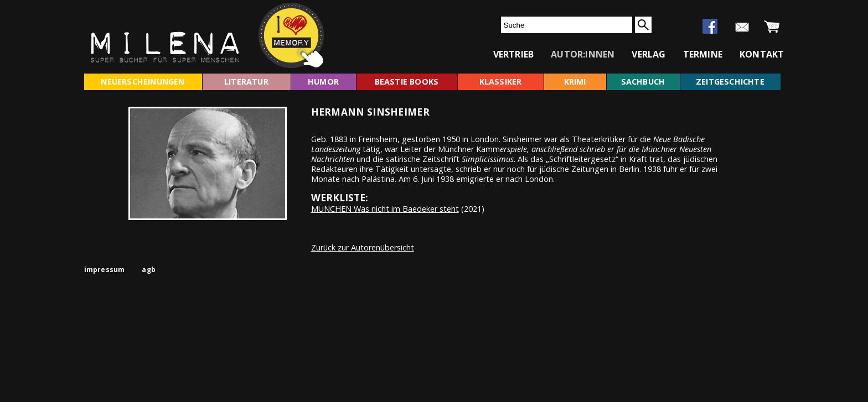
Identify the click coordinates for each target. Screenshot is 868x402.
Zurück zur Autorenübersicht (363, 247)
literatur (246, 82)
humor (323, 82)
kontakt (762, 54)
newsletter (742, 27)
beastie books (407, 82)
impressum (105, 270)
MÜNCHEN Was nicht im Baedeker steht (385, 209)
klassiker (501, 82)
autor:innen (583, 54)
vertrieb (514, 54)
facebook (710, 26)
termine (703, 54)
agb (149, 270)
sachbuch (643, 82)
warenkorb (772, 27)
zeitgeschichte (730, 82)
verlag (649, 54)
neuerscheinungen (143, 82)
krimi (575, 82)
